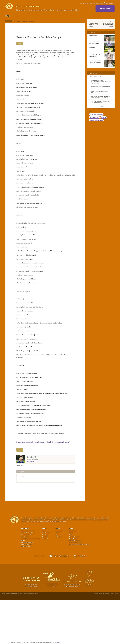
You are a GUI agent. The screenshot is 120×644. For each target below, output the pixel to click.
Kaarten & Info (105, 8)
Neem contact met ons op (98, 3)
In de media (45, 583)
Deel (20, 43)
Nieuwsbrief (85, 3)
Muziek (71, 577)
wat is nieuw (59, 575)
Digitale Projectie (73, 583)
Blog (14, 21)
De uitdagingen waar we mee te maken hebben (31, 584)
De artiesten (45, 579)
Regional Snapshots (39, 486)
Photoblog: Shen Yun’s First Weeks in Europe (94, 25)
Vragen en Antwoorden (71, 10)
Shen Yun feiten (25, 581)
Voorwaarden (107, 638)
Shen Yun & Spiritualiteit (27, 587)
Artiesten (40, 10)
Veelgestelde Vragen (26, 590)
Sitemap (117, 638)
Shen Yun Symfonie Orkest (28, 577)
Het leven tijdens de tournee (61, 486)
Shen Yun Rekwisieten (75, 585)
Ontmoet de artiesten (26, 588)
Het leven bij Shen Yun (27, 579)
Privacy (112, 638)
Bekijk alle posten (30, 505)
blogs (57, 579)
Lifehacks (49, 486)
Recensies (59, 10)
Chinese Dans (73, 575)
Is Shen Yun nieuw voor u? (28, 575)
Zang (70, 579)
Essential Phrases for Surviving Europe (26, 21)
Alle (91, 77)
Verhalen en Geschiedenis (76, 587)
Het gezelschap (31, 10)
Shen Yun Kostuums (74, 581)
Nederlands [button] (112, 3)
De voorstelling (21, 10)
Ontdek (90, 3)
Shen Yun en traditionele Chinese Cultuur (79, 589)
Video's (47, 10)
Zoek (106, 3)
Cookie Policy (57, 643)
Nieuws (53, 10)
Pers (81, 3)
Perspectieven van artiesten (25, 486)
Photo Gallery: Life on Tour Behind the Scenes (108, 25)
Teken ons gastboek (80, 600)
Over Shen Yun (25, 573)
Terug (8, 21)
